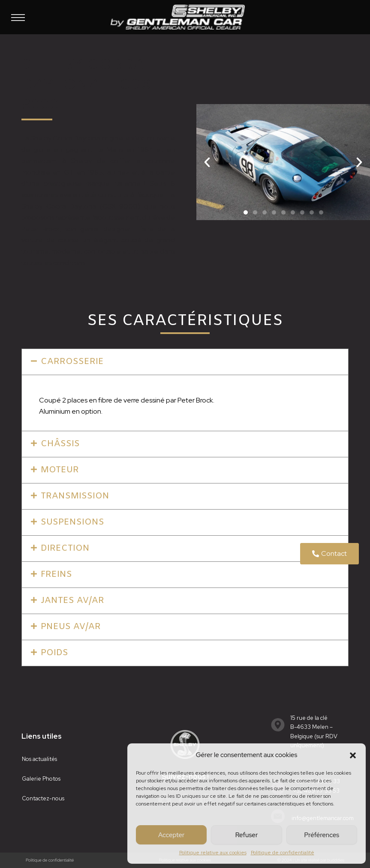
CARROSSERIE (72, 362)
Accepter (171, 835)
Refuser (247, 835)
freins (56, 574)
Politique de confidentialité (283, 853)
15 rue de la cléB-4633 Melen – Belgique (311, 727)
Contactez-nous (43, 798)
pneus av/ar (71, 627)
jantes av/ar (72, 601)
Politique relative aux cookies (213, 853)
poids (54, 653)
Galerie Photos (41, 779)
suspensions (72, 522)
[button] (353, 755)
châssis (60, 444)
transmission (75, 496)
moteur (60, 470)
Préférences (322, 835)
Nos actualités (39, 759)
